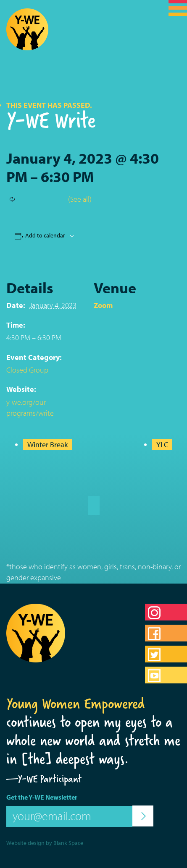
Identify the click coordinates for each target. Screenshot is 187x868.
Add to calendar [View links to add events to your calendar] (45, 235)
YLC (162, 444)
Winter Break (47, 444)
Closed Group (27, 370)
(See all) (80, 199)
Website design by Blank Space (45, 843)
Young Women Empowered (76, 704)
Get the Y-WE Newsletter (42, 797)
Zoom (103, 305)
